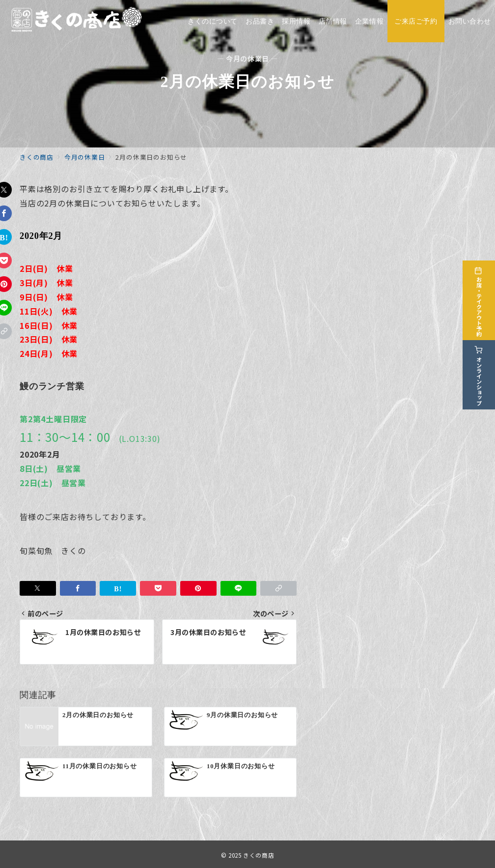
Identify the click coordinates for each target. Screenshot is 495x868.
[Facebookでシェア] (78, 588)
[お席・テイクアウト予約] (481, 298)
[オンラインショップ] (481, 372)
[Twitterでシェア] (38, 588)
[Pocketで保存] (158, 588)
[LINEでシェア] (239, 588)
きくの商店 (259, 855)
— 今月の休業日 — (247, 59)
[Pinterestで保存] (198, 588)
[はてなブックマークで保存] (118, 588)
